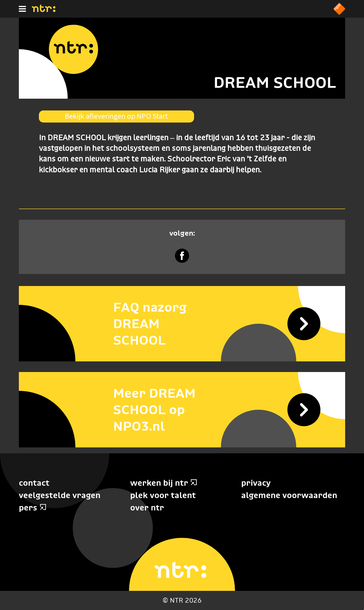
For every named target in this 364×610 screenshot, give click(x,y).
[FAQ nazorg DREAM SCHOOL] (182, 324)
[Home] (44, 10)
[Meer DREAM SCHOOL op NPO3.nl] (182, 410)
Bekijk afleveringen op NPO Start (116, 116)
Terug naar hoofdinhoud (364, 610)
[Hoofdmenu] (22, 9)
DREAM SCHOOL (275, 82)
